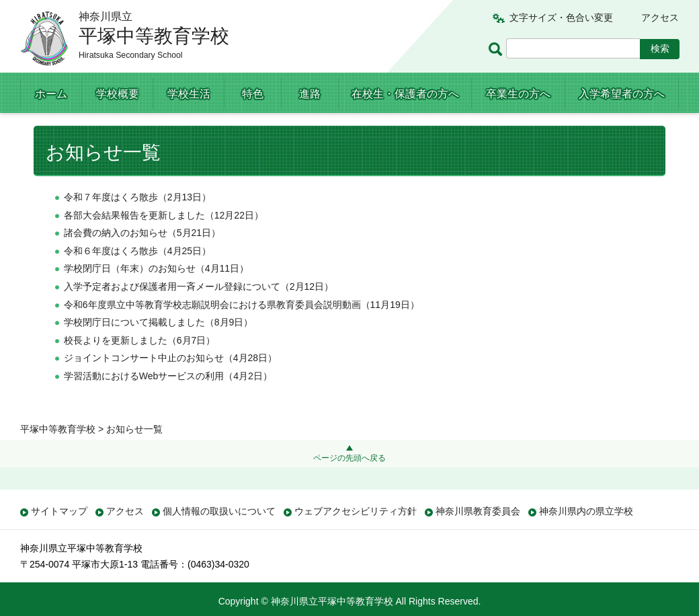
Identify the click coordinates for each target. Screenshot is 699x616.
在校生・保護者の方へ (405, 94)
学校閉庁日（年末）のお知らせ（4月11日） (156, 296)
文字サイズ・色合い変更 (561, 17)
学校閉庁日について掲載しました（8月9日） (159, 350)
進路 (310, 94)
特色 (253, 94)
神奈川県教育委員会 (478, 511)
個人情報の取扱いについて (219, 511)
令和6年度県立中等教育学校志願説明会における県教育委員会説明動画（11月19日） (242, 332)
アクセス (660, 17)
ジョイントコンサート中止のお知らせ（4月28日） (170, 385)
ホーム (51, 94)
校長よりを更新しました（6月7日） (140, 367)
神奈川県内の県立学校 (586, 511)
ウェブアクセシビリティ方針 (356, 511)
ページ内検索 (497, 49)
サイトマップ (59, 511)
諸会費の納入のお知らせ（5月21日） (142, 260)
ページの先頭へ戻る (349, 458)
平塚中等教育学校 (58, 129)
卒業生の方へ (518, 94)
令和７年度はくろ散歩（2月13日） (137, 224)
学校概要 (118, 94)
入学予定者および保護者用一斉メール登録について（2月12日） (199, 313)
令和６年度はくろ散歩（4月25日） (137, 278)
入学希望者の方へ (622, 94)
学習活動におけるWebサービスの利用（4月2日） (168, 403)
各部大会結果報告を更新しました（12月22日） (164, 242)
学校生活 (189, 94)
